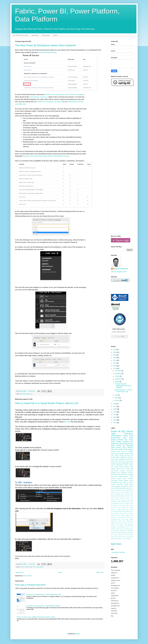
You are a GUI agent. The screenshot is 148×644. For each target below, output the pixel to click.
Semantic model (115, 529)
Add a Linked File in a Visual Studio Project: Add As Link (47, 403)
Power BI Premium (116, 463)
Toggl (119, 533)
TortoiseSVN (124, 533)
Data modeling (122, 502)
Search (131, 482)
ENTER (131, 504)
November (118, 374)
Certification (123, 457)
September (118, 379)
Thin (116, 533)
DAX (132, 442)
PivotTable (114, 519)
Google (131, 508)
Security (113, 484)
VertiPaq (120, 535)
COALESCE (126, 496)
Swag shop (46, 35)
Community (129, 445)
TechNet (113, 533)
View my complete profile (119, 272)
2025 (115, 352)
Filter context (117, 508)
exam (116, 449)
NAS (121, 513)
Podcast (119, 478)
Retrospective (115, 482)
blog (112, 449)
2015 (115, 412)
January (117, 400)
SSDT (31, 567)
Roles (112, 523)
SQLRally (113, 527)
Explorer (128, 506)
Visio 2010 (126, 535)
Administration (116, 436)
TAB (126, 531)
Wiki (115, 488)
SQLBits (121, 525)
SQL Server (127, 431)
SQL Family (129, 440)
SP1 (123, 523)
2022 (115, 360)
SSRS (113, 445)
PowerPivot (122, 453)
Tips (112, 467)
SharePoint (120, 484)
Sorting (126, 484)
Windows (127, 467)
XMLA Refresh (127, 488)
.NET (123, 469)
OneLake (131, 513)
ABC (114, 490)
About (55, 35)
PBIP (125, 517)
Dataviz (128, 502)
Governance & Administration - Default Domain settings (43, 606)
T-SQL (124, 447)
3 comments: (32, 391)
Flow (112, 475)
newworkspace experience (39, 97)
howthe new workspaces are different (50, 102)
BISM (112, 494)
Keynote (131, 459)
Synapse (117, 531)
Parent (131, 517)
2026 (115, 350)
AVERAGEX (118, 490)
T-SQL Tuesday (119, 455)
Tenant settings (128, 449)
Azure (132, 492)
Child (112, 498)
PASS (119, 451)
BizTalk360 (120, 496)
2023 (115, 358)
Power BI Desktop (127, 451)
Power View (114, 453)
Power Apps (129, 461)
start (125, 539)
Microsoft (120, 440)
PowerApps (114, 480)
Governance (116, 438)
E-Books (126, 504)
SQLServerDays (121, 527)
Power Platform (116, 442)
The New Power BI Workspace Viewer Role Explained (45, 45)
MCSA (127, 510)
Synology (122, 531)
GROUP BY (125, 508)
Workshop (119, 488)
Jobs (127, 459)
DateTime (114, 473)
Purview (121, 480)
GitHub (116, 475)
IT (116, 510)
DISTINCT (114, 500)
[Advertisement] (122, 125)
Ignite (117, 459)
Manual (119, 511)
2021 (115, 363)
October (117, 376)
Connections (129, 471)
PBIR (128, 517)
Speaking (35, 35)
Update (116, 535)
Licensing (130, 475)
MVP (124, 461)
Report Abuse (116, 544)
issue (123, 539)
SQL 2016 (127, 523)
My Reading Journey (21, 35)
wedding (129, 539)
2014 (115, 415)
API (125, 455)
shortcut (119, 469)
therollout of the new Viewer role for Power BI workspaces (64, 94)
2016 (115, 409)
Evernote (113, 506)
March (117, 398)
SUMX (128, 527)
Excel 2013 (122, 506)
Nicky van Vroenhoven (121, 269)
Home (60, 572)
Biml (132, 494)
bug (132, 537)
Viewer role (29, 394)
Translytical (130, 533)
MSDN (116, 511)
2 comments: (32, 564)
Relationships (130, 521)
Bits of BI (130, 455)
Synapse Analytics (120, 486)
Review (131, 444)
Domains (121, 504)
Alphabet (131, 490)
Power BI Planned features (48, 52)
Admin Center (125, 490)
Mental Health (125, 511)
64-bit (127, 469)
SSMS (120, 449)
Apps (122, 492)
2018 (115, 404)
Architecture (126, 492)
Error (119, 473)
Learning (113, 451)
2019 (115, 368)
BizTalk (113, 457)
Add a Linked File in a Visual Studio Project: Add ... (123, 391)
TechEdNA (130, 531)
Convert (128, 498)
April (116, 395)
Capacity (122, 471)
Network (125, 513)
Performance (115, 444)
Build (132, 469)
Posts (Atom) (27, 576)
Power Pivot (128, 436)
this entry (67, 422)
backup (129, 537)
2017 (115, 407)
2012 (115, 420)
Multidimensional (123, 476)
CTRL (132, 496)
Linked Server (121, 510)
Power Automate (128, 478)
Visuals (120, 537)
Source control (24, 567)
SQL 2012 (128, 438)
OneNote (113, 515)
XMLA (124, 537)
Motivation (117, 513)
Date (132, 502)
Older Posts (100, 572)
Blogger (78, 634)
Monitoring (114, 476)
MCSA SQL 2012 (116, 461)
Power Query (124, 444)
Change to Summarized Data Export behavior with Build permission (46, 156)
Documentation (115, 504)
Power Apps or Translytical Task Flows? (30, 585)
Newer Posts (20, 572)
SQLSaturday (120, 465)
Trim (112, 535)
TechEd (119, 445)
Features (130, 473)
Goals (120, 475)
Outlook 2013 (129, 515)
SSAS (113, 447)
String (112, 531)
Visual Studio (40, 567)
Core (132, 498)
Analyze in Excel (115, 492)
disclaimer (118, 539)
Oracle (118, 515)
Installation (122, 459)
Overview (121, 517)
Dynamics (130, 457)
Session (121, 529)
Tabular (131, 465)
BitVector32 (114, 496)
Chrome (117, 498)
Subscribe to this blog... (119, 552)
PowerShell (125, 463)
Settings (128, 529)
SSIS (112, 455)
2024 (115, 355)
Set (125, 529)
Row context (118, 523)
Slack (132, 529)
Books (117, 457)
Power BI (23, 394)
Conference (129, 434)
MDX (112, 511)
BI (124, 445)
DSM (118, 500)
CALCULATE (115, 471)
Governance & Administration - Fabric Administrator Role (44, 595)
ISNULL (113, 510)
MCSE (131, 510)
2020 (115, 366)
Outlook (123, 515)
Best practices (126, 494)
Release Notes (129, 480)
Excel (117, 506)
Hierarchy (125, 475)
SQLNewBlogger (129, 525)
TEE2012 (130, 447)
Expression (124, 473)
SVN (132, 527)
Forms (113, 459)
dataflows (113, 539)
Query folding (129, 453)
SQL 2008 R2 (124, 482)
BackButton (118, 494)
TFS (34, 567)
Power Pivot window (123, 519)
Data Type (123, 500)
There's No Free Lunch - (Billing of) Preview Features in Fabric (36, 617)
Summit (118, 447)
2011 (115, 423)
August (117, 382)
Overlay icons (114, 517)
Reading (114, 440)
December (118, 371)
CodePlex (122, 498)
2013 (115, 417)
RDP (124, 521)
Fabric (113, 434)
